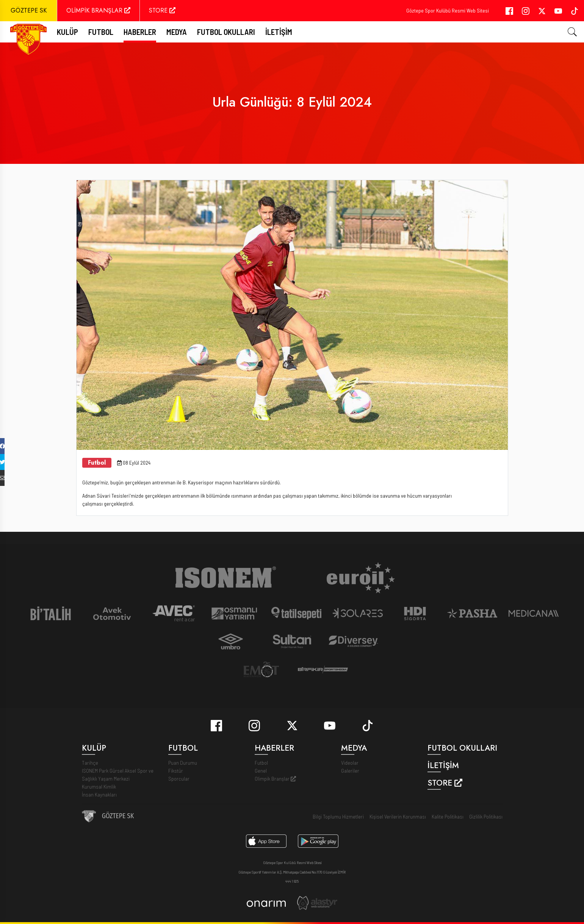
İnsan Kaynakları (99, 794)
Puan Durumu (183, 763)
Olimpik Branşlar (275, 779)
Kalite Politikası (448, 816)
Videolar (350, 763)
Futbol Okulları (226, 32)
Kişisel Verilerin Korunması (398, 816)
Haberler (140, 32)
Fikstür (176, 771)
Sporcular (179, 779)
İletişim (279, 32)
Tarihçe (90, 763)
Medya (177, 32)
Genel (261, 771)
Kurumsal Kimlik (99, 786)
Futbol (261, 763)
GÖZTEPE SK (29, 10)
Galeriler (350, 771)
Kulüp (67, 32)
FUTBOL (101, 32)
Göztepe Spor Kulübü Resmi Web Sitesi (448, 10)
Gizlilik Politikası (486, 816)
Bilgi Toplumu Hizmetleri (338, 816)
